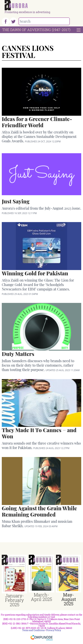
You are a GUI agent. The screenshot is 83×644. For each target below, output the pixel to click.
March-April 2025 (41, 597)
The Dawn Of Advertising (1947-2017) (36, 30)
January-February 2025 (14, 600)
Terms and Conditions (33, 630)
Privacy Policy (54, 630)
